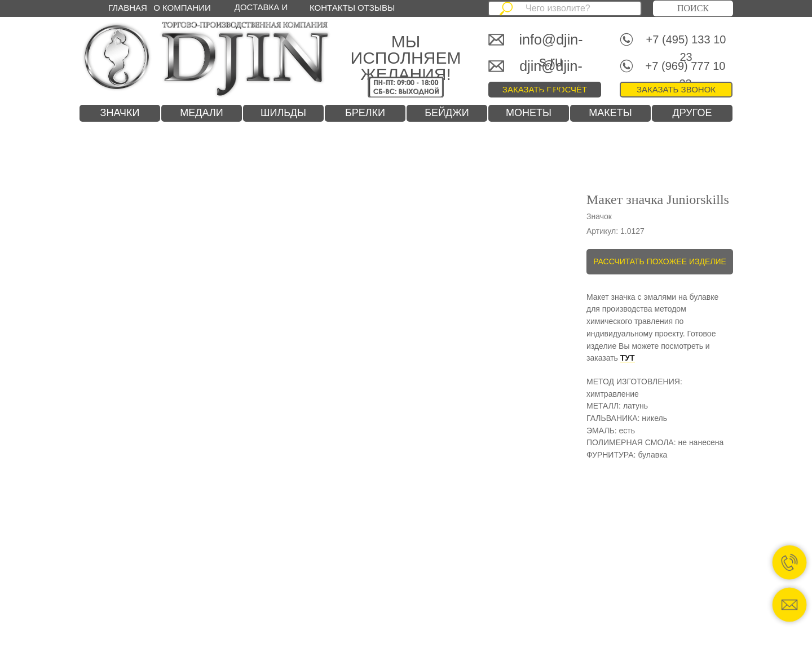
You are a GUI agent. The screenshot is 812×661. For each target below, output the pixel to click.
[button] (676, 90)
